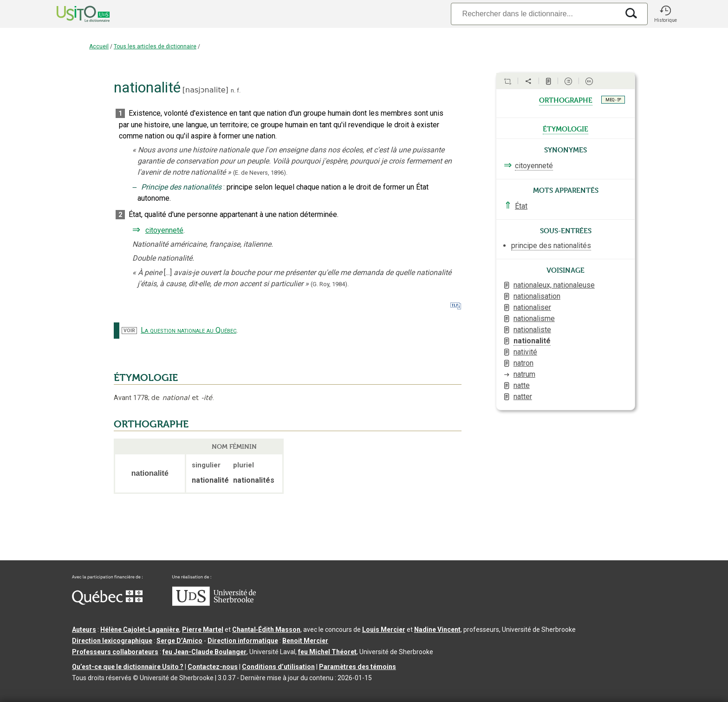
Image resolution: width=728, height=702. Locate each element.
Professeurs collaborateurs (115, 652)
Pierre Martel (203, 630)
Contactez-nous (213, 667)
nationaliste (532, 330)
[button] (665, 14)
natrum (524, 374)
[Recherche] (535, 14)
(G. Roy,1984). (330, 284)
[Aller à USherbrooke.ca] (214, 604)
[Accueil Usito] (73, 14)
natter (523, 397)
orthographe (566, 99)
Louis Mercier (384, 630)
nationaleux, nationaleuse (554, 285)
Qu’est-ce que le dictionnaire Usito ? (128, 667)
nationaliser (532, 307)
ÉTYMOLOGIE (146, 378)
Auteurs (84, 630)
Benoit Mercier (305, 641)
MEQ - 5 (613, 99)
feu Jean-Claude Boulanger (205, 652)
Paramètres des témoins (357, 667)
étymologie (565, 128)
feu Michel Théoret (327, 652)
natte (522, 385)
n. (233, 90)
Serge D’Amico (179, 641)
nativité (525, 352)
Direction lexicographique (112, 641)
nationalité (532, 341)
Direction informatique (243, 641)
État (521, 206)
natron (523, 363)
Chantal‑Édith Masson (266, 630)
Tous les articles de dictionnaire (155, 46)
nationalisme (534, 318)
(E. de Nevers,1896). (260, 173)
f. (239, 90)
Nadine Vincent (437, 630)
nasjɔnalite (205, 90)
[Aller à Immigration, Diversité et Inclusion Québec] (107, 603)
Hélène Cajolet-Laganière (140, 630)
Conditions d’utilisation (278, 667)
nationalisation (537, 296)
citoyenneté (164, 230)
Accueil (99, 46)
